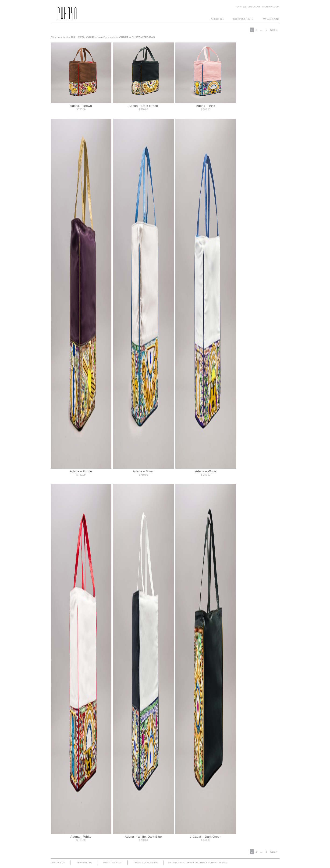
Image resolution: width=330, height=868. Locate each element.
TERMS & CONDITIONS (145, 863)
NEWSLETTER (84, 863)
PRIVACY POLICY (112, 863)
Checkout (254, 7)
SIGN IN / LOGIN (271, 7)
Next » (274, 30)
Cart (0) (241, 7)
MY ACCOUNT (271, 19)
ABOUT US (217, 19)
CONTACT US (58, 863)
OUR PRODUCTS (243, 19)
